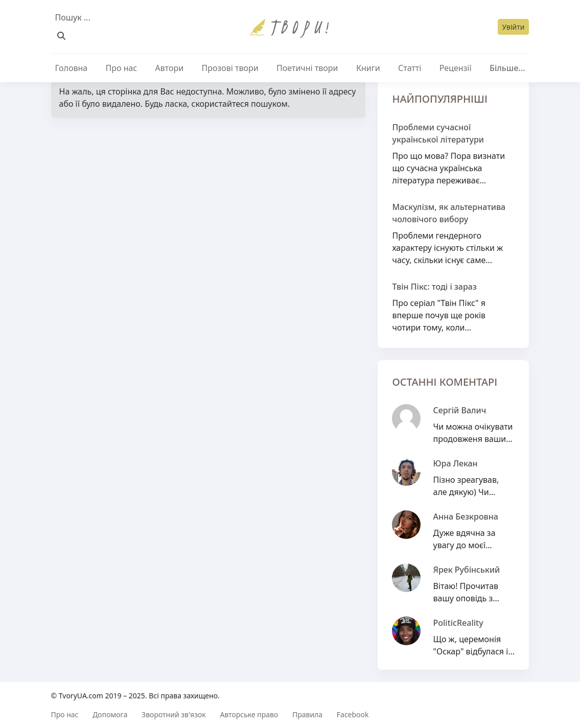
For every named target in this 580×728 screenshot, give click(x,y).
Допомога (110, 714)
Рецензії (456, 68)
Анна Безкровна (465, 516)
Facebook (353, 714)
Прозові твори (230, 68)
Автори (170, 68)
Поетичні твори (307, 68)
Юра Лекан (455, 463)
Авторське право (249, 714)
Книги (368, 68)
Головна (72, 68)
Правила (307, 714)
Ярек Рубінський (466, 570)
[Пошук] (61, 36)
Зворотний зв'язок (174, 714)
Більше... (507, 68)
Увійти (514, 27)
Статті (410, 68)
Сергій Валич (459, 410)
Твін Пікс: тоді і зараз (434, 287)
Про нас (122, 68)
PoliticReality (458, 623)
